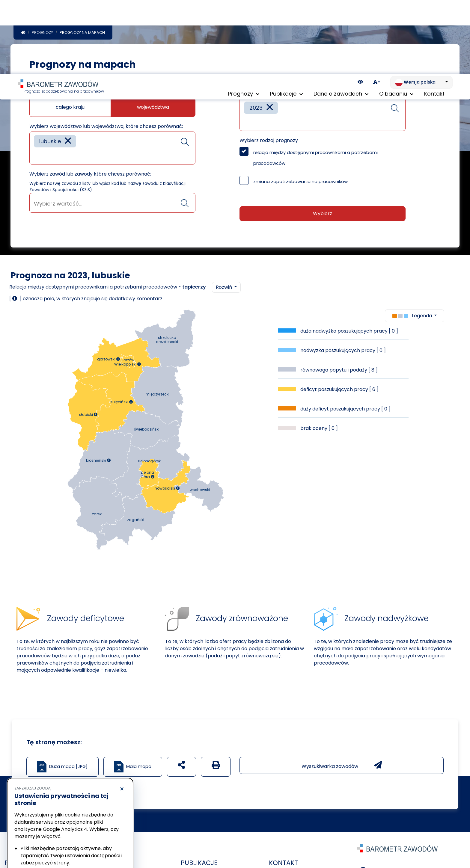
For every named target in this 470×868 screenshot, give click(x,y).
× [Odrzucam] (122, 715)
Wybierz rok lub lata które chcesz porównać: (292, 93)
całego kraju (70, 107)
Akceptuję (99, 846)
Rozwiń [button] (225, 287)
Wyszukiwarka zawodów (342, 765)
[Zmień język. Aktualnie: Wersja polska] (421, 8)
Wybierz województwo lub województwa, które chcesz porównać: (106, 126)
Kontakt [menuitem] (434, 21)
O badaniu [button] (396, 21)
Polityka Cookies (89, 824)
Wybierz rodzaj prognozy (269, 140)
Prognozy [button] (244, 21)
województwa (153, 107)
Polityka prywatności (34, 829)
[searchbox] (36, 155)
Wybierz (323, 213)
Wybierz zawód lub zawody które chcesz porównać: (90, 174)
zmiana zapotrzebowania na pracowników (300, 181)
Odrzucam (42, 846)
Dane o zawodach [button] (341, 21)
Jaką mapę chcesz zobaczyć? (65, 93)
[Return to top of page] (463, 843)
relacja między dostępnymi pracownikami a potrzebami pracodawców (315, 158)
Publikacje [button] (286, 21)
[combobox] (112, 148)
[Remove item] (68, 141)
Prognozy (42, 33)
